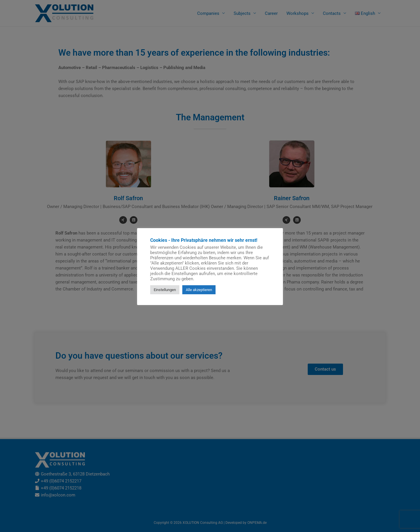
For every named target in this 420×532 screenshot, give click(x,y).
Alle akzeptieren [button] (199, 290)
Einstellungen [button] (165, 290)
